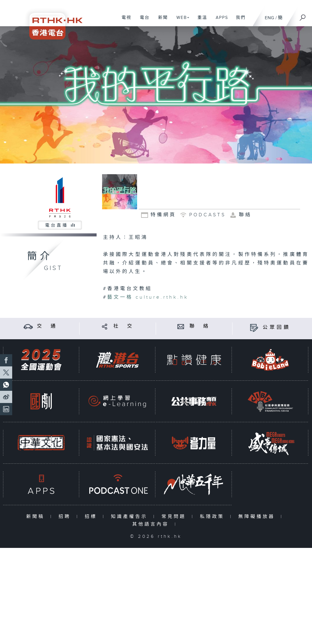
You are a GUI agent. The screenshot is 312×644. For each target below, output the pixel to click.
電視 (124, 21)
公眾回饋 (277, 327)
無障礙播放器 (258, 517)
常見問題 (175, 517)
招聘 (66, 517)
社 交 (124, 326)
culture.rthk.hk (161, 297)
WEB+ (181, 21)
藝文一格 (120, 297)
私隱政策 (213, 517)
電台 (142, 21)
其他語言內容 (152, 524)
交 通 (47, 326)
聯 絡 (200, 326)
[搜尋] (303, 16)
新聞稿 (37, 517)
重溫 (200, 21)
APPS (220, 21)
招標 (92, 517)
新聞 (161, 21)
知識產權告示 (131, 517)
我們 (238, 21)
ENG (269, 18)
